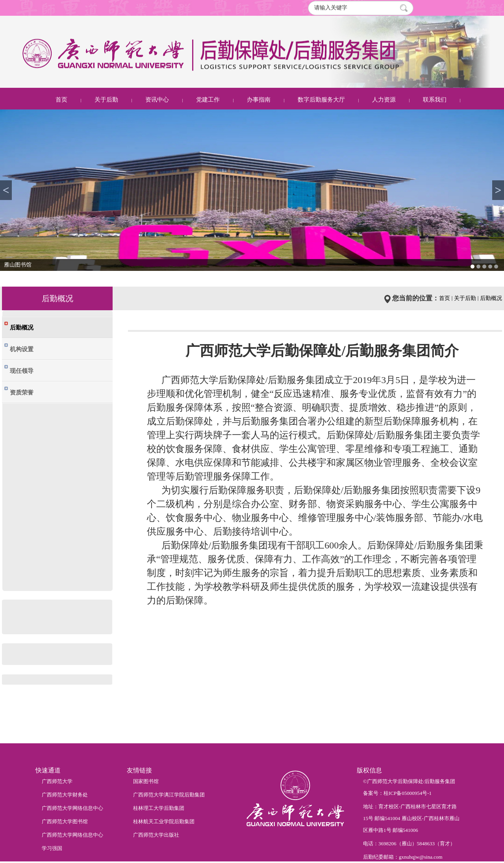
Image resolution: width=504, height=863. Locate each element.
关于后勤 (106, 100)
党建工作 (208, 100)
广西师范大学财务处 (65, 795)
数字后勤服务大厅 (321, 100)
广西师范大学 (57, 781)
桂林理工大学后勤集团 (159, 808)
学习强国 (52, 848)
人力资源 (384, 100)
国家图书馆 (146, 781)
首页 (61, 100)
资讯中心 (157, 100)
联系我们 (435, 100)
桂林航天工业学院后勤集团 (164, 821)
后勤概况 (491, 298)
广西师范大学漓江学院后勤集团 (169, 795)
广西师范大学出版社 (156, 835)
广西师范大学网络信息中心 (72, 808)
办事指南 (259, 100)
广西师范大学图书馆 (65, 821)
